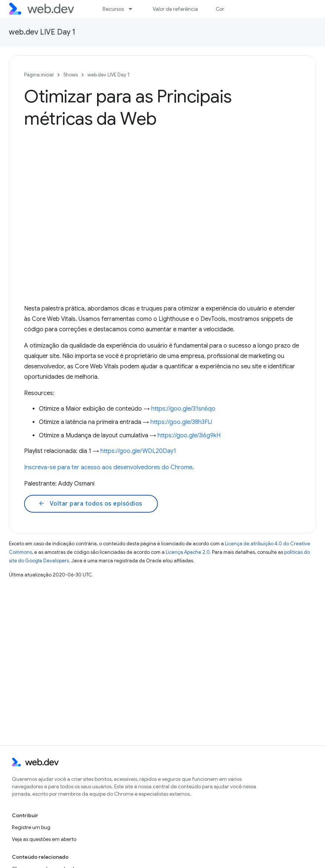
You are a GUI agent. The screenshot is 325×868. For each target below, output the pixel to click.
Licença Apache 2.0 (188, 552)
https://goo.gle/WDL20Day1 (138, 451)
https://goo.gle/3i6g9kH (189, 435)
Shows (71, 75)
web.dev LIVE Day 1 (42, 32)
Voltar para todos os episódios (90, 504)
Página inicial (39, 75)
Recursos (113, 9)
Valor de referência (175, 9)
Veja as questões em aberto (44, 839)
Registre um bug (31, 827)
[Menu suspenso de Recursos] (134, 9)
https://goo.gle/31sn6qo (183, 409)
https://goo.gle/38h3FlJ (181, 422)
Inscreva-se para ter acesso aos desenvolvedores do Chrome (108, 467)
